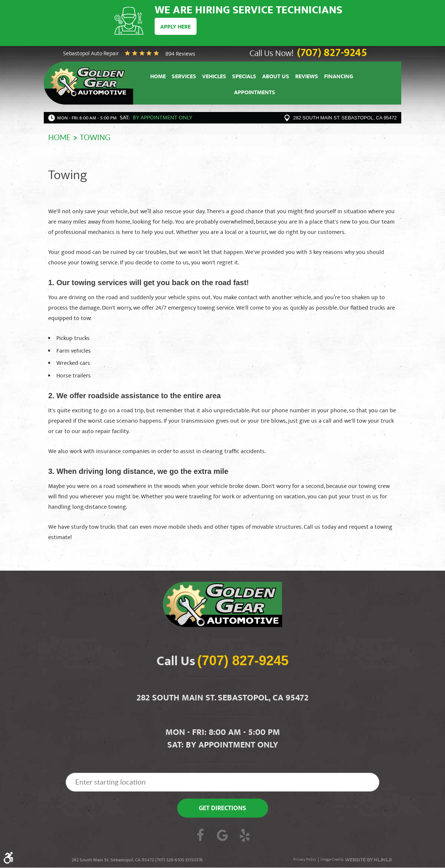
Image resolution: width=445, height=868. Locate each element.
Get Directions (222, 809)
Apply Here (176, 27)
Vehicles (214, 77)
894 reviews (180, 54)
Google (222, 837)
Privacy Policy (305, 860)
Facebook (200, 837)
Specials (244, 77)
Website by (368, 860)
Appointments (255, 94)
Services (184, 77)
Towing (95, 138)
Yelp (245, 837)
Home (158, 77)
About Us (276, 77)
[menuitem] (158, 77)
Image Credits (332, 860)
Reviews (307, 77)
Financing (339, 77)
